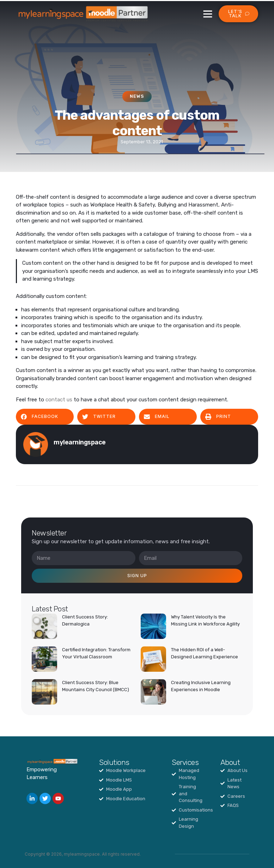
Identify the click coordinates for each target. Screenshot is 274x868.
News (137, 96)
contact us (59, 400)
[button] (208, 14)
